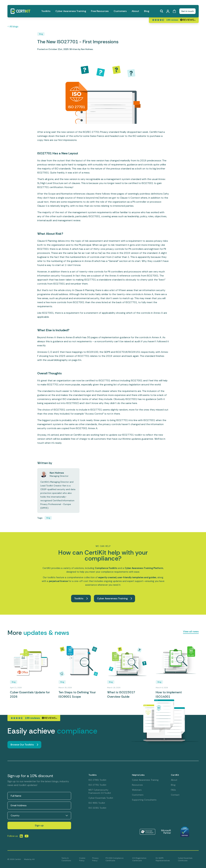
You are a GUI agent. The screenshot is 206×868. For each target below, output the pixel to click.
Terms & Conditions (66, 859)
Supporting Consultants (144, 800)
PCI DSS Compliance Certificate (114, 859)
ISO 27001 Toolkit (97, 780)
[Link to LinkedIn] (21, 836)
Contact (175, 795)
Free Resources (100, 11)
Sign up (39, 825)
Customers (120, 11)
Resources (137, 785)
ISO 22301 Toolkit (97, 808)
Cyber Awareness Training (71, 11)
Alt (33, 859)
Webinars (137, 790)
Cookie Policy (82, 859)
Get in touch (187, 11)
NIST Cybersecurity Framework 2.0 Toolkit (100, 791)
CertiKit (175, 775)
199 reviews (172, 20)
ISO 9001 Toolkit (97, 803)
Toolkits (46, 11)
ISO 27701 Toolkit (97, 785)
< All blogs (13, 27)
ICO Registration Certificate (139, 859)
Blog (147, 11)
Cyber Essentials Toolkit (101, 798)
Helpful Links (138, 775)
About (135, 11)
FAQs (173, 790)
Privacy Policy (95, 859)
